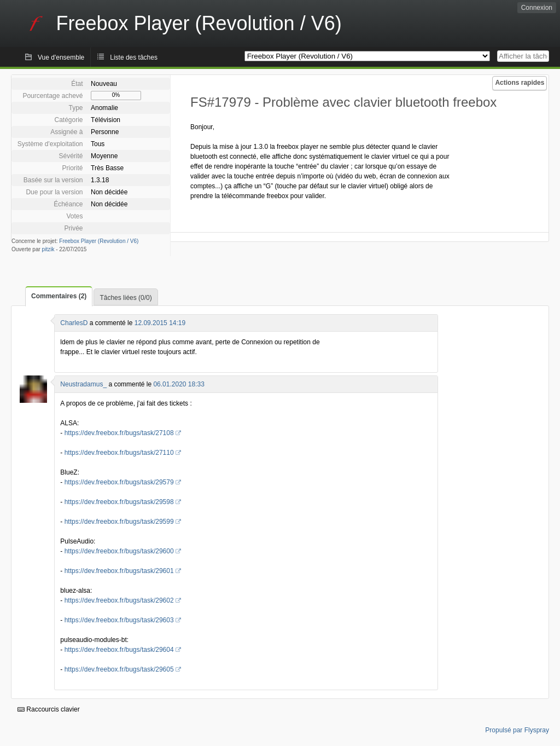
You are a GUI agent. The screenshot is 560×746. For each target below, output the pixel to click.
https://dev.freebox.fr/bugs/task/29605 (119, 669)
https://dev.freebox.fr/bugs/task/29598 (119, 502)
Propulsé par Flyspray (517, 730)
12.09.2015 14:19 (160, 323)
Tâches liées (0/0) (126, 298)
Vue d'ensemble (61, 57)
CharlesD (74, 323)
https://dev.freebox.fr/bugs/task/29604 (119, 650)
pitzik (48, 249)
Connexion (537, 8)
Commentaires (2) (59, 296)
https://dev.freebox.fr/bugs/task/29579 (119, 482)
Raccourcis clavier (49, 709)
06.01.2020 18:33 (179, 384)
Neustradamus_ (83, 384)
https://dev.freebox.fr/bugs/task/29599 (119, 522)
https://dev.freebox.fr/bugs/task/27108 (119, 433)
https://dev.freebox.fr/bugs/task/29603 (119, 620)
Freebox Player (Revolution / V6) (99, 241)
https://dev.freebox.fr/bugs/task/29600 (119, 551)
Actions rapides (520, 83)
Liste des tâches (134, 57)
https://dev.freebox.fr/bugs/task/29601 (119, 571)
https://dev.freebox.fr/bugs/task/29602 (119, 600)
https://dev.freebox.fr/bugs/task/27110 (119, 453)
